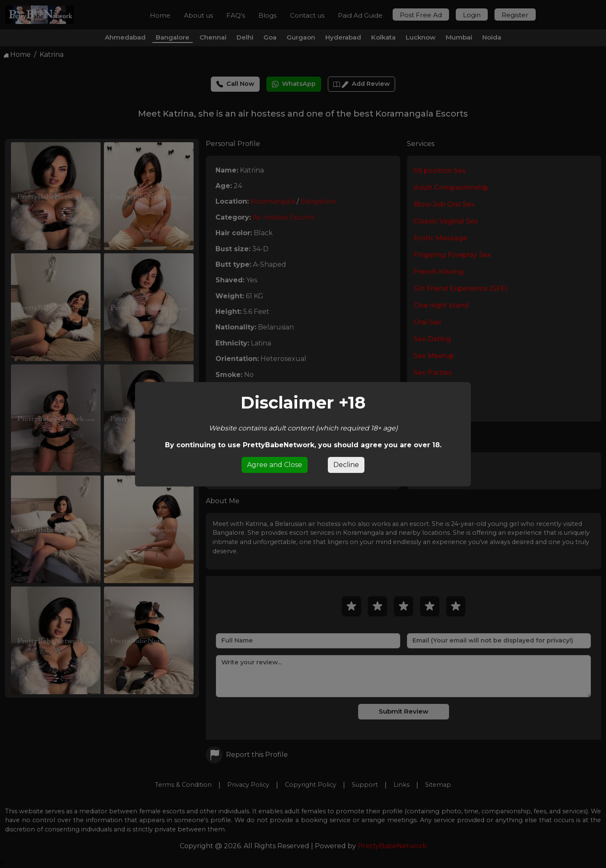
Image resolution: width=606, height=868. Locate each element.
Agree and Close (275, 465)
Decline (346, 465)
